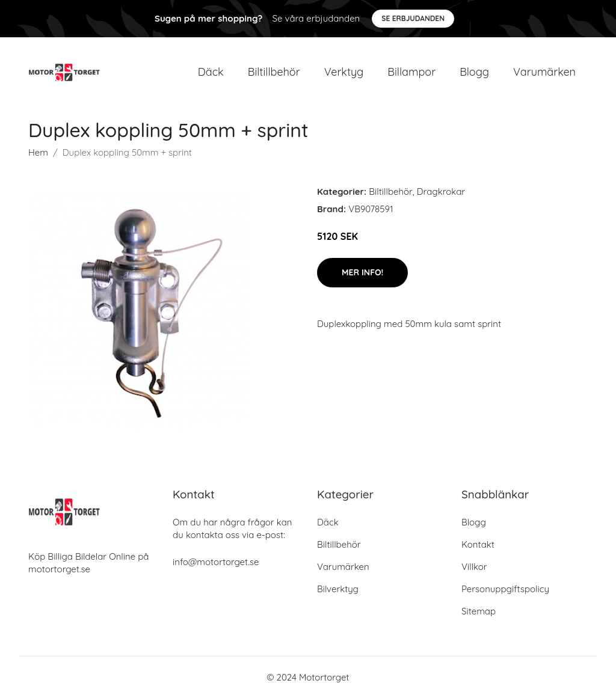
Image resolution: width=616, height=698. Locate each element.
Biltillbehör (274, 72)
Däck (211, 72)
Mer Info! (362, 272)
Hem (38, 152)
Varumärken (544, 72)
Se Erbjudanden (413, 18)
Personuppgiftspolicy (505, 589)
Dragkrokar (441, 191)
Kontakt (478, 544)
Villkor (474, 567)
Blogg (474, 72)
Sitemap (479, 611)
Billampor (411, 72)
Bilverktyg (338, 589)
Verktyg (344, 72)
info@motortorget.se (216, 562)
